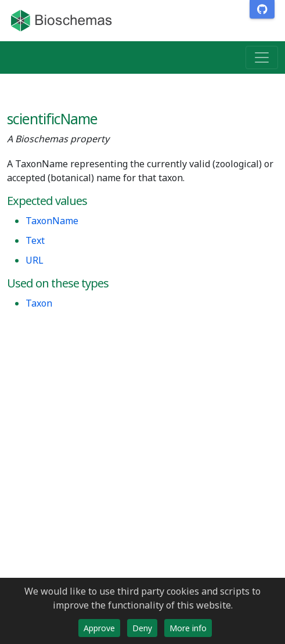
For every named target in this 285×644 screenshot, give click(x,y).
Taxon (39, 303)
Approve (99, 628)
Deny (142, 628)
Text (35, 240)
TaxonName (52, 221)
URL (35, 260)
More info (188, 628)
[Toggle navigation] (262, 57)
